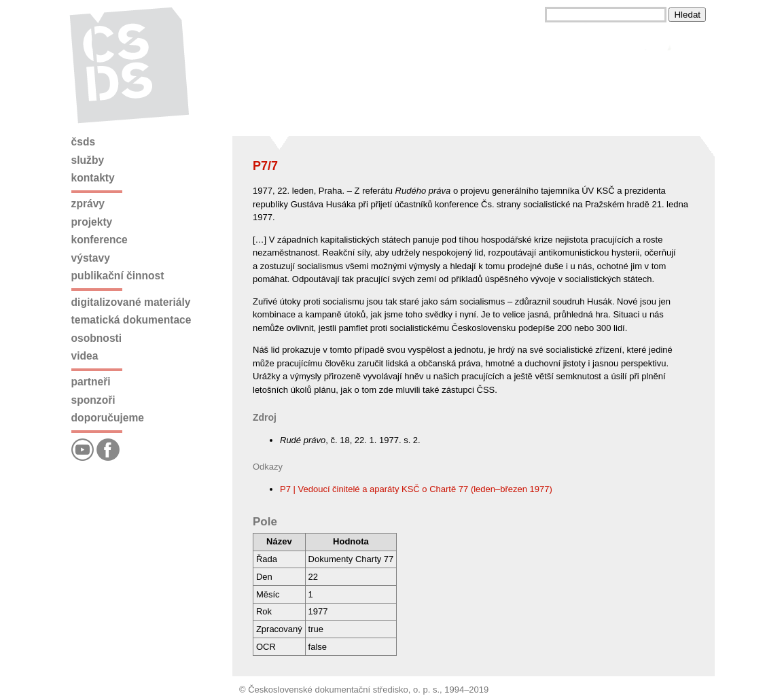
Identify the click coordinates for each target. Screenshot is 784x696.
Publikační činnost (118, 276)
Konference (100, 240)
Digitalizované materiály (131, 302)
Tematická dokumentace (131, 320)
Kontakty (93, 178)
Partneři (91, 382)
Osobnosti (97, 338)
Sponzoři (93, 400)
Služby (88, 160)
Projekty (92, 222)
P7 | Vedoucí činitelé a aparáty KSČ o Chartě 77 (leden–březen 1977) (416, 489)
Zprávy (88, 204)
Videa (85, 356)
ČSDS (84, 142)
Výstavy (91, 258)
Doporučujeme (108, 418)
